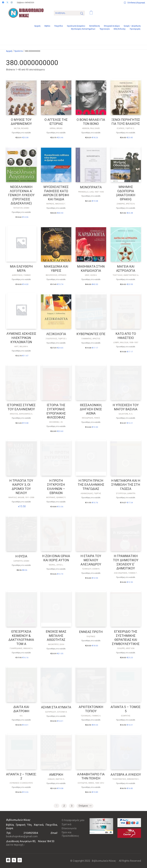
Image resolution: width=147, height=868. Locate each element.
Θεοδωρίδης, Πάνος (91, 418)
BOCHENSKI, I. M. (56, 422)
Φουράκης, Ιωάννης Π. (56, 497)
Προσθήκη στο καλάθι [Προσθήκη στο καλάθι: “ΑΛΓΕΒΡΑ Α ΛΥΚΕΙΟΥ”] (126, 783)
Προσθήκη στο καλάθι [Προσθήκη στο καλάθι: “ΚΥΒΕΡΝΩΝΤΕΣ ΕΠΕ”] (91, 343)
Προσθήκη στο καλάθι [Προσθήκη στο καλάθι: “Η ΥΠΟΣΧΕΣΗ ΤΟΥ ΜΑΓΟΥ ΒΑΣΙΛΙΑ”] (126, 418)
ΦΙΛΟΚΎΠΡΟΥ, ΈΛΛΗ (56, 644)
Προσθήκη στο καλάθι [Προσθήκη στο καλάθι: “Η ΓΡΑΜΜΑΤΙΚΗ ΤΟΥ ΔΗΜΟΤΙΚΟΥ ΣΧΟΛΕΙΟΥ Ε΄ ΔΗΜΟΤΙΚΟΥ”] (126, 577)
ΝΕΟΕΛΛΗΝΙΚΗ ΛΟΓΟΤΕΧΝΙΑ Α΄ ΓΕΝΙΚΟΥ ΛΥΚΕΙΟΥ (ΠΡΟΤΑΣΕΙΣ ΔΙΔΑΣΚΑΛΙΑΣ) (21, 195)
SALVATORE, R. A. (126, 414)
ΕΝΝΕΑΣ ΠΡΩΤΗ (91, 632)
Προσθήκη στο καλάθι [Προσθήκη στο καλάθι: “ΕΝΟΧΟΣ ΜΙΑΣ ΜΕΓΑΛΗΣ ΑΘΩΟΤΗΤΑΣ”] (56, 649)
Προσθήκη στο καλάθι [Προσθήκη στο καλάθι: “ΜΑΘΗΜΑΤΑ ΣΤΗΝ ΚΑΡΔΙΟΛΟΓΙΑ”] (91, 279)
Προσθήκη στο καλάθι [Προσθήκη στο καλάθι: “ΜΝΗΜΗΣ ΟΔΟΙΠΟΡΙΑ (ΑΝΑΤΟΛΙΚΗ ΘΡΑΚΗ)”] (126, 208)
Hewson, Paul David (91, 128)
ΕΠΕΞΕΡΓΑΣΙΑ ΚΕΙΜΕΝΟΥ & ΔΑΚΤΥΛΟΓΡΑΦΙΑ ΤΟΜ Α (21, 638)
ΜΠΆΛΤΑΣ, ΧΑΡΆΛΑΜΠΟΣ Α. (21, 414)
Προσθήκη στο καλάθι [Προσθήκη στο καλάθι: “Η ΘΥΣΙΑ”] (21, 565)
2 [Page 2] (64, 806)
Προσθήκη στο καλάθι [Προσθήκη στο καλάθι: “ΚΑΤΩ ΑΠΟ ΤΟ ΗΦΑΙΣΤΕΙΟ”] (126, 347)
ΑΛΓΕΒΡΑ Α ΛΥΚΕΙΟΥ (126, 775)
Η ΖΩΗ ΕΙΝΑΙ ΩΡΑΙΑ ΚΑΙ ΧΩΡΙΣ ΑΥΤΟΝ (56, 558)
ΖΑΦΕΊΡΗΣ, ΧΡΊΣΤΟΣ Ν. (126, 204)
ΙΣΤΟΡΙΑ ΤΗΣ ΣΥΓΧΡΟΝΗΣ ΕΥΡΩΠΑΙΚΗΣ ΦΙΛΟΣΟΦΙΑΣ (56, 411)
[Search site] (82, 14)
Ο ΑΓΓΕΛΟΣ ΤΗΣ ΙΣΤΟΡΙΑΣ (56, 122)
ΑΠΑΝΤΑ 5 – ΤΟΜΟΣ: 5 (126, 709)
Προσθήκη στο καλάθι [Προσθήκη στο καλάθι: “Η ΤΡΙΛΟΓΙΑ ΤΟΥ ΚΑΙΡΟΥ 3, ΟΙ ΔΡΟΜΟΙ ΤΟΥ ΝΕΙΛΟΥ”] (21, 502)
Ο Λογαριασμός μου (73, 820)
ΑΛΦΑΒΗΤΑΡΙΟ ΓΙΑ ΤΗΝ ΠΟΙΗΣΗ (91, 776)
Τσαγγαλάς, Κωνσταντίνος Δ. (126, 275)
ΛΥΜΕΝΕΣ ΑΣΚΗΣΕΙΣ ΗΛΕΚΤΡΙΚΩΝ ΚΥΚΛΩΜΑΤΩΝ (21, 338)
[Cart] (91, 13)
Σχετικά (66, 824)
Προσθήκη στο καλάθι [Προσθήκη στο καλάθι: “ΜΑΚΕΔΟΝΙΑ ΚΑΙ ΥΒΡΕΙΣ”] (56, 279)
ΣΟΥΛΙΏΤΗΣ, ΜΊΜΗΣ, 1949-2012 (91, 783)
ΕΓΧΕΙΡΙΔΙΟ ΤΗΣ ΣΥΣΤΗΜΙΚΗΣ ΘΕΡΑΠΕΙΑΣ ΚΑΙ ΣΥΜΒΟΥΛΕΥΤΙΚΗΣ (126, 638)
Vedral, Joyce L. (56, 565)
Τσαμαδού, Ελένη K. (91, 569)
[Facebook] (8, 860)
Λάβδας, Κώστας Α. (56, 779)
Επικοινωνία (69, 828)
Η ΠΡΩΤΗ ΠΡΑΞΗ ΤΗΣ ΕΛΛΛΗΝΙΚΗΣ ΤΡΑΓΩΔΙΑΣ (91, 485)
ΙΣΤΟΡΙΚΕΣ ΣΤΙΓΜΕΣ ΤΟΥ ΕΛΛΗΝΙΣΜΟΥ (21, 407)
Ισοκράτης (126, 716)
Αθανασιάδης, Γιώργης (91, 493)
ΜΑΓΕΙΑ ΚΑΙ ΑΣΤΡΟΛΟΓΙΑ (126, 269)
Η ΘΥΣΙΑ (21, 556)
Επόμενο (85, 806)
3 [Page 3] (72, 806)
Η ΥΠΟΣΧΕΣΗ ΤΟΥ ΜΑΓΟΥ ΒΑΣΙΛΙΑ (126, 407)
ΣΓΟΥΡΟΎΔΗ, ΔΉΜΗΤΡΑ (126, 493)
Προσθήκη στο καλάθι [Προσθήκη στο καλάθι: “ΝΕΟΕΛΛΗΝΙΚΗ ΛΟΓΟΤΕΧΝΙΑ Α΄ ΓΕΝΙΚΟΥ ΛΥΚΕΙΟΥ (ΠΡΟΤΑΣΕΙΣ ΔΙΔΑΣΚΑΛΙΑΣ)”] (21, 212)
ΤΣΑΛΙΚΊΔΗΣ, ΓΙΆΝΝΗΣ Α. (91, 716)
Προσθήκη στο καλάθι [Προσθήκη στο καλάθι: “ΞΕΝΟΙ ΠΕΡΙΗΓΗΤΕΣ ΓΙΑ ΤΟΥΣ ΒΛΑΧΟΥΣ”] (126, 133)
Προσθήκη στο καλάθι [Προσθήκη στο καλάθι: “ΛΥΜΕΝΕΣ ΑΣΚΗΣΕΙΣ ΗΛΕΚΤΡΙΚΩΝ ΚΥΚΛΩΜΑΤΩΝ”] (21, 351)
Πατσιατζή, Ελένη (21, 208)
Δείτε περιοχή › (15, 845)
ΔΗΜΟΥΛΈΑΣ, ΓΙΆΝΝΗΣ (21, 275)
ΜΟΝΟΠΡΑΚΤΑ (91, 187)
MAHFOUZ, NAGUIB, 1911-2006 (21, 497)
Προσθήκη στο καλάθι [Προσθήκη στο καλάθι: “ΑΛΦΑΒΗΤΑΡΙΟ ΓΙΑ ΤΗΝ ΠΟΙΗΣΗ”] (91, 787)
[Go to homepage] (28, 13)
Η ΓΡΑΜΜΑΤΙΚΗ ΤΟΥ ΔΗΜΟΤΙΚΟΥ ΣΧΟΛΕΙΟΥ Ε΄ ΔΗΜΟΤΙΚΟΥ (126, 562)
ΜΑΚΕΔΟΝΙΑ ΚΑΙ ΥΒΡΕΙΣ (56, 269)
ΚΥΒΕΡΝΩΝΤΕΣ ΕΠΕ (91, 334)
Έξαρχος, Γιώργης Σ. (126, 128)
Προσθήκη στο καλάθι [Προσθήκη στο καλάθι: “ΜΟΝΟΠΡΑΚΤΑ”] (91, 196)
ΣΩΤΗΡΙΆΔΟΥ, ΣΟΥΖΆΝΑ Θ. (56, 712)
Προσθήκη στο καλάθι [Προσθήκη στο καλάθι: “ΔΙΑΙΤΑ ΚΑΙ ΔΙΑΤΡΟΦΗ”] (21, 720)
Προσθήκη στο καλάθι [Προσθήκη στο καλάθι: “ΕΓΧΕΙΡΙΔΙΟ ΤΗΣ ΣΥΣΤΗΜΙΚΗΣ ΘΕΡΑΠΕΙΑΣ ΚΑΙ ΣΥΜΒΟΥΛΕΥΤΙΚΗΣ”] (126, 653)
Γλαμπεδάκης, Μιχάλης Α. (21, 648)
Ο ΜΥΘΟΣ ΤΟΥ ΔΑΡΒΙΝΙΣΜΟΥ (21, 122)
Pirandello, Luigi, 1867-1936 (91, 192)
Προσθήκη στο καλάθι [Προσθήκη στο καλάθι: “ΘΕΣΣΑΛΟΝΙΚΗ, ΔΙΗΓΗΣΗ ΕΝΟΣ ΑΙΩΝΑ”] (91, 422)
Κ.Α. (21, 716)
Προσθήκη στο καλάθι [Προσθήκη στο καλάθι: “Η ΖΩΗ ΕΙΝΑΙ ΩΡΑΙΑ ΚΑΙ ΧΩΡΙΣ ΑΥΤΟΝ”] (56, 569)
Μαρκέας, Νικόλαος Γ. (56, 204)
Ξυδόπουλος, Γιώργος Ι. (56, 339)
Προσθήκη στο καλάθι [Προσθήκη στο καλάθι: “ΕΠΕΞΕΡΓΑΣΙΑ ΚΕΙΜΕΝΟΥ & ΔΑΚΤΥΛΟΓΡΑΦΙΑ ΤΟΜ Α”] (21, 653)
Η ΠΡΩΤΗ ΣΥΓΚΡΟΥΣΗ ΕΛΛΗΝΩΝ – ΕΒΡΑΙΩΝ (56, 487)
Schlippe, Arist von (126, 648)
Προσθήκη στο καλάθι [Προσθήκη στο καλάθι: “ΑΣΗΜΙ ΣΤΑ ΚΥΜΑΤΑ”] (56, 716)
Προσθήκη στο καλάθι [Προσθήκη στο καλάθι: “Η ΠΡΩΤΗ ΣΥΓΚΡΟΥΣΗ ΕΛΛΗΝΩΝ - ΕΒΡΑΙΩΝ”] (56, 502)
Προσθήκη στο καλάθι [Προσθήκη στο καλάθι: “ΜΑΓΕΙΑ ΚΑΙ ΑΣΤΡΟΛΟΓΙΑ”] (126, 279)
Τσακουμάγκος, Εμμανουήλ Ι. (126, 779)
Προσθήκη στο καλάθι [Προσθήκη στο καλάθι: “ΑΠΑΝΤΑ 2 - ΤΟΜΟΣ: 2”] (21, 787)
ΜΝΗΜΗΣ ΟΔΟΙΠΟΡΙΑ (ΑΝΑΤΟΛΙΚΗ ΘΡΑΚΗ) (126, 193)
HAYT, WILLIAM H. (21, 347)
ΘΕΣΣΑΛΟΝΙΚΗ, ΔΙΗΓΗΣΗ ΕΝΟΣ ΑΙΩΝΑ (91, 409)
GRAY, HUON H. (91, 275)
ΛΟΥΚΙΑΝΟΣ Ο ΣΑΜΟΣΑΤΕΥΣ (21, 783)
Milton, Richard (21, 128)
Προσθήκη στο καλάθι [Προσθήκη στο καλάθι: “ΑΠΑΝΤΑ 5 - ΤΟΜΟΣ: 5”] (126, 720)
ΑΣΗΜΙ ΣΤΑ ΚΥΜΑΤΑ (56, 707)
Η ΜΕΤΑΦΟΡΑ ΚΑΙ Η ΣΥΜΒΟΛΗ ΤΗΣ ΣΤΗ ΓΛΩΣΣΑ (126, 485)
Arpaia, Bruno (56, 128)
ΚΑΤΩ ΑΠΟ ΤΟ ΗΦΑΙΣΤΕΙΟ (126, 336)
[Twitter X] (14, 860)
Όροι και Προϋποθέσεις (70, 834)
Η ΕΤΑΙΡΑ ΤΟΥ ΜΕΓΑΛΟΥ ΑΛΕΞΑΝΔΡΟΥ (91, 560)
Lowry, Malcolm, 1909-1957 (126, 343)
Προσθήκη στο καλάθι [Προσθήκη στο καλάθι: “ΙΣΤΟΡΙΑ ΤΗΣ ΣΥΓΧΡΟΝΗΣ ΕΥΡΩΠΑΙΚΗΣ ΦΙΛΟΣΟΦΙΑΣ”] (56, 426)
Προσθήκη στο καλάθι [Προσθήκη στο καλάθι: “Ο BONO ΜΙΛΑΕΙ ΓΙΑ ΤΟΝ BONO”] (91, 133)
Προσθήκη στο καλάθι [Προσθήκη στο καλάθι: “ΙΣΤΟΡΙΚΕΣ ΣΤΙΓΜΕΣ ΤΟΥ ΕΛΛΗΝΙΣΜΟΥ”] (21, 418)
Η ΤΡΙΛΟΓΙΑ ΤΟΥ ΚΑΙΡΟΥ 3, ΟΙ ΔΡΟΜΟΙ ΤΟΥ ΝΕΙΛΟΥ (21, 487)
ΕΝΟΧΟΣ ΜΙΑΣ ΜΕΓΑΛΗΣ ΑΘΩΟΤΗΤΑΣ (56, 636)
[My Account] (134, 3)
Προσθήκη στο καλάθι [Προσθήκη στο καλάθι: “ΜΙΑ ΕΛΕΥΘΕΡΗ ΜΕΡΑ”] (21, 279)
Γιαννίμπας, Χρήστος (91, 339)
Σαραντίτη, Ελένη (21, 561)
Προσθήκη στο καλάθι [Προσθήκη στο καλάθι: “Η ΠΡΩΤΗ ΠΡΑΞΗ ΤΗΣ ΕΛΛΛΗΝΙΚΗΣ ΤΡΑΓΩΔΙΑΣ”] (91, 498)
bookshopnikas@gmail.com (22, 836)
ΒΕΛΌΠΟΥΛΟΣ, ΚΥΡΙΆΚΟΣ (56, 275)
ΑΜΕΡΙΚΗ (56, 775)
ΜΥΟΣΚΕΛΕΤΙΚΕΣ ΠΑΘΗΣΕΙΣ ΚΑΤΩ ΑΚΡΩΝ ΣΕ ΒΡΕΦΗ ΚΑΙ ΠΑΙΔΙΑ (56, 193)
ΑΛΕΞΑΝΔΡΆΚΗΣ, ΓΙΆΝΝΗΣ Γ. (126, 573)
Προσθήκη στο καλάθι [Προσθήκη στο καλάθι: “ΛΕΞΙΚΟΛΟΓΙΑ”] (56, 343)
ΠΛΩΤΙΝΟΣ (91, 636)
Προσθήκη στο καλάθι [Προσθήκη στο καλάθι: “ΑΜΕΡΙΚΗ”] (56, 783)
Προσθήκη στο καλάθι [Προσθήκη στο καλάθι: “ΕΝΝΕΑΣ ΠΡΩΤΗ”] (91, 641)
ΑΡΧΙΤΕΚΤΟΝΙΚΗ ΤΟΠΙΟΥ (91, 709)
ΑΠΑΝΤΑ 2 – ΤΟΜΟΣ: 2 (21, 776)
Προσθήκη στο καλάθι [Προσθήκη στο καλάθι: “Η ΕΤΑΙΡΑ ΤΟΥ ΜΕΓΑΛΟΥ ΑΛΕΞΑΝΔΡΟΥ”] (91, 573)
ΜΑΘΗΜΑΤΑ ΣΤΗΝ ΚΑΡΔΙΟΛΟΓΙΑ (91, 269)
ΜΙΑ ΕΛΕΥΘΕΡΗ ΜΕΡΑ (21, 269)
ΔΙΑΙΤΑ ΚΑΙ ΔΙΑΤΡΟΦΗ (21, 709)
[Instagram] (20, 860)
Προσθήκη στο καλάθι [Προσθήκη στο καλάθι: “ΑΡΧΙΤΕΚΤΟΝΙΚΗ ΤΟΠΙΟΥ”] (91, 720)
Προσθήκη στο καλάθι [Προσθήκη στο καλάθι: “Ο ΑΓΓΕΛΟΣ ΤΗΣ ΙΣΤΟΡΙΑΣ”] (56, 133)
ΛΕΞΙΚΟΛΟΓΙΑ (56, 334)
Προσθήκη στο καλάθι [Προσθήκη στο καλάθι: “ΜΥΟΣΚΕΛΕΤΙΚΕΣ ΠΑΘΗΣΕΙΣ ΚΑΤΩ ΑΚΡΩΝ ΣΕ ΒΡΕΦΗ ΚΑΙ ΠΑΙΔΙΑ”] (56, 208)
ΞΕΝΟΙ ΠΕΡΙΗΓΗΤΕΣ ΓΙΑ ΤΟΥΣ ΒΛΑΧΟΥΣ (126, 122)
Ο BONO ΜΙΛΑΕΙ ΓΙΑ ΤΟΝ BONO (91, 122)
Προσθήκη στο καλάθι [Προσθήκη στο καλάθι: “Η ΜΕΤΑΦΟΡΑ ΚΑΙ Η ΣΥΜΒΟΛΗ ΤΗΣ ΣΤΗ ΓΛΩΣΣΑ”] (126, 498)
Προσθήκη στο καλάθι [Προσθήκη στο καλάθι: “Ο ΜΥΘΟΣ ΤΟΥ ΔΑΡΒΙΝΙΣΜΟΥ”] (21, 133)
